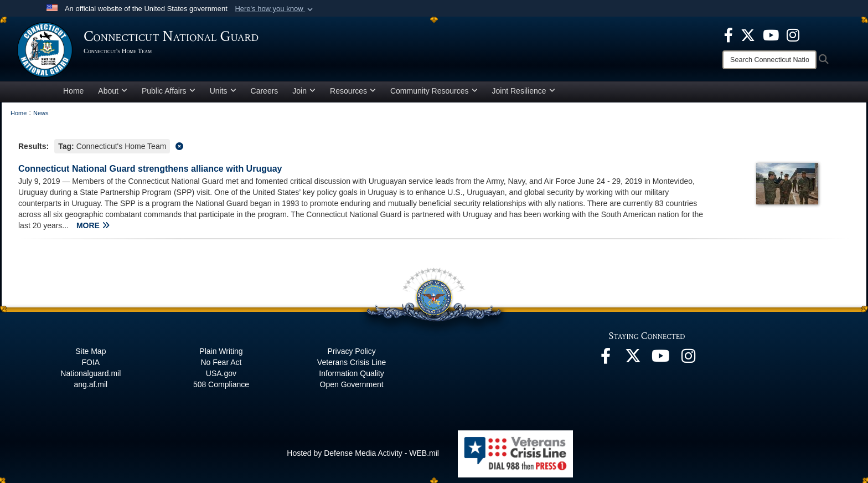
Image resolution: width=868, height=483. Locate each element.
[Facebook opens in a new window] (728, 34)
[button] (275, 9)
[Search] (769, 60)
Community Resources (434, 91)
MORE (93, 225)
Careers (265, 91)
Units (223, 91)
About (113, 91)
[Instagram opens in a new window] (793, 34)
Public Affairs (169, 91)
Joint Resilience (524, 91)
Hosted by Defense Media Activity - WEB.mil (363, 453)
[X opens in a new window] (748, 34)
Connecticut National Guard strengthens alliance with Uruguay (150, 169)
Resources (353, 91)
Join (304, 91)
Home (73, 91)
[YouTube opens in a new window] (771, 34)
